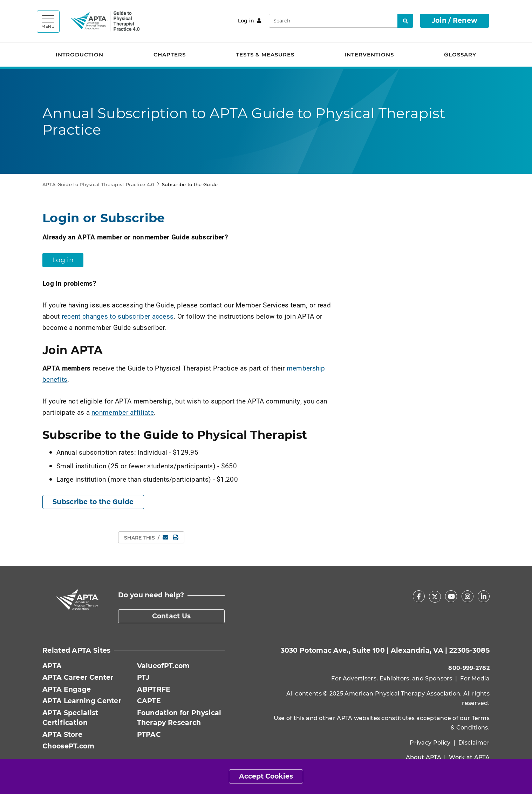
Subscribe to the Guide (93, 502)
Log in (250, 21)
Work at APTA (469, 757)
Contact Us (172, 616)
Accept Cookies (266, 776)
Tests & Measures (265, 55)
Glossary (460, 55)
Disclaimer (474, 743)
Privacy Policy (430, 743)
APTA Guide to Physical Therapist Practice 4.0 (98, 184)
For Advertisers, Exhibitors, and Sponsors (392, 678)
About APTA (424, 757)
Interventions (369, 55)
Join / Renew (455, 21)
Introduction (80, 55)
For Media (475, 678)
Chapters (170, 55)
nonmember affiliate (123, 412)
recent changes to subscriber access (118, 316)
